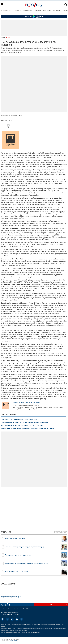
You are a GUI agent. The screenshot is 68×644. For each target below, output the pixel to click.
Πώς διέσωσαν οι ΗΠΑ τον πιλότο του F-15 (18, 571)
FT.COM (8, 38)
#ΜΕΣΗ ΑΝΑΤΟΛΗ (7, 11)
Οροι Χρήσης (26, 609)
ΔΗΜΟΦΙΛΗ (6, 532)
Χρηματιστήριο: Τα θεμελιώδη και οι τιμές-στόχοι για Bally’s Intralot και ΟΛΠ (27, 563)
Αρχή (51, 604)
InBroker (3, 626)
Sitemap (19, 609)
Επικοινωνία (12, 609)
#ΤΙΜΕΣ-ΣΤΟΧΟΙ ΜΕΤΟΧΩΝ (23, 11)
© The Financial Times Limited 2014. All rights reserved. (26, 402)
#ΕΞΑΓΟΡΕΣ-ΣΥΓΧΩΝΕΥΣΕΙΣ (42, 11)
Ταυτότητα (4, 609)
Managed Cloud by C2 (14, 641)
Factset (16, 615)
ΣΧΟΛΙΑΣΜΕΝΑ (61, 532)
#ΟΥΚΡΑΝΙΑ (57, 11)
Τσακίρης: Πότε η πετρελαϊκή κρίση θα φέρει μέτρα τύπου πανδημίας (25, 547)
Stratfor (10, 615)
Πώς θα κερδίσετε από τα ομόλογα (15, 539)
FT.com (3, 615)
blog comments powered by (12, 597)
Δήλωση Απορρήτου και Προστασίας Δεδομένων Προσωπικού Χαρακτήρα (21, 633)
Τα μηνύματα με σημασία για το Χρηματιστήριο (18, 555)
